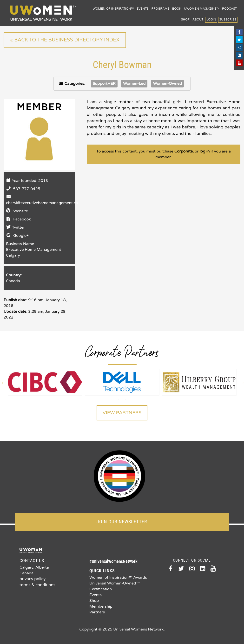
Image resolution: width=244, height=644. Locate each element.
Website (21, 211)
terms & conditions (37, 584)
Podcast (229, 9)
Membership (101, 606)
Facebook (22, 219)
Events (143, 9)
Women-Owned (167, 83)
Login (211, 20)
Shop (185, 20)
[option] (45, 382)
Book (177, 9)
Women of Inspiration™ (113, 9)
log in (205, 151)
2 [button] (119, 399)
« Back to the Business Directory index (64, 40)
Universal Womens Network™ (43, 13)
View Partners (122, 413)
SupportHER (104, 83)
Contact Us (32, 560)
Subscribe (228, 20)
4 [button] (133, 399)
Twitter (18, 227)
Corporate (184, 151)
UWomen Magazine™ (202, 9)
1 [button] (111, 399)
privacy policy (32, 578)
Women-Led (134, 83)
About (198, 20)
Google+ (21, 235)
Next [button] (241, 382)
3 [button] (126, 399)
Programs (160, 9)
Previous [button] (3, 382)
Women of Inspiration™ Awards (118, 577)
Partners (97, 612)
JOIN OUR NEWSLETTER (122, 521)
